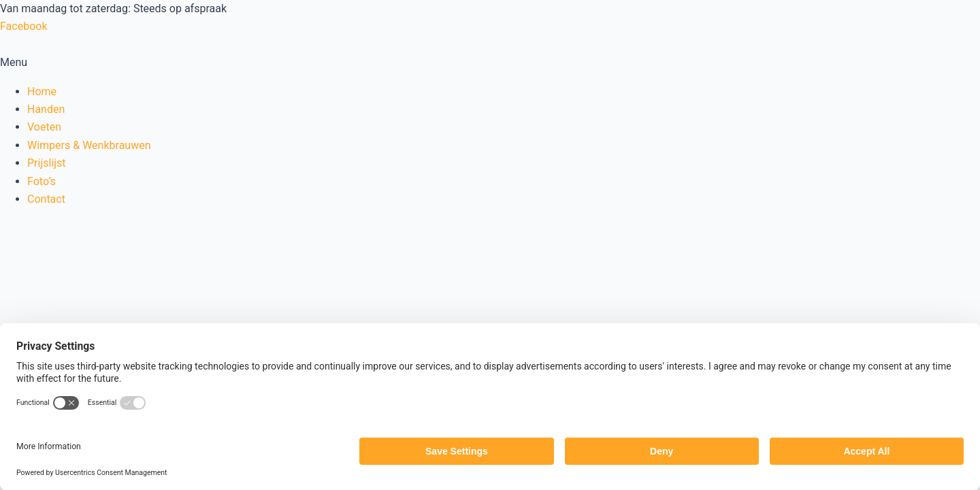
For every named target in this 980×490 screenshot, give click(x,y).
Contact (46, 199)
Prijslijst (47, 163)
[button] (490, 63)
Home (42, 92)
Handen (46, 109)
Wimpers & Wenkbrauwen (89, 145)
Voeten (44, 127)
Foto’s (42, 181)
